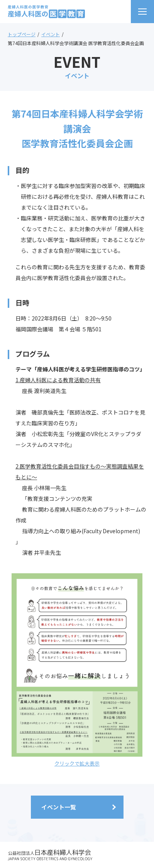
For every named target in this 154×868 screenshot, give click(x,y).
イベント (51, 34)
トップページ (22, 34)
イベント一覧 (59, 807)
